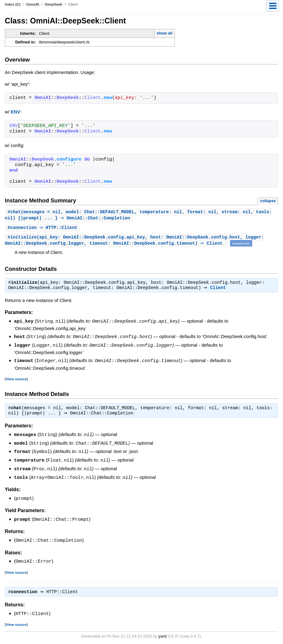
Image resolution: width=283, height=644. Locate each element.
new (108, 98)
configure (69, 160)
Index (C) (13, 4)
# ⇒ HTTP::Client (43, 228)
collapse (268, 201)
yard (162, 635)
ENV (16, 112)
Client (219, 290)
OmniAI (33, 4)
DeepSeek (54, 4)
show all (164, 33)
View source (16, 379)
